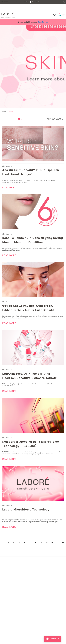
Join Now (27, 2)
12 (58, 543)
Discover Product (36, 2)
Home (4, 111)
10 (47, 543)
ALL (20, 119)
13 (63, 543)
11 (52, 543)
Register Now (43, 22)
